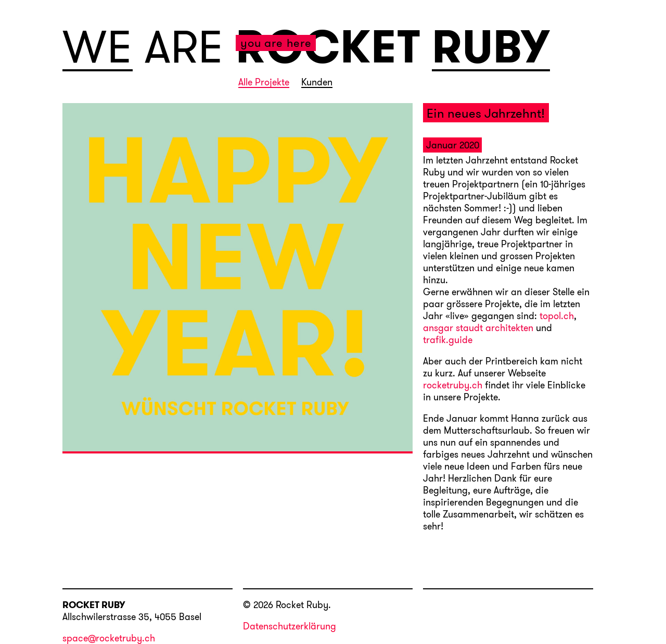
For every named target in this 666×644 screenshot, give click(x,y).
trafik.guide (448, 340)
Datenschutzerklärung (290, 626)
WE (98, 47)
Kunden (317, 83)
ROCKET (328, 46)
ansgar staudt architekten (478, 329)
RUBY (491, 47)
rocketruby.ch (453, 386)
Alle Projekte (264, 83)
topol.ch (557, 317)
